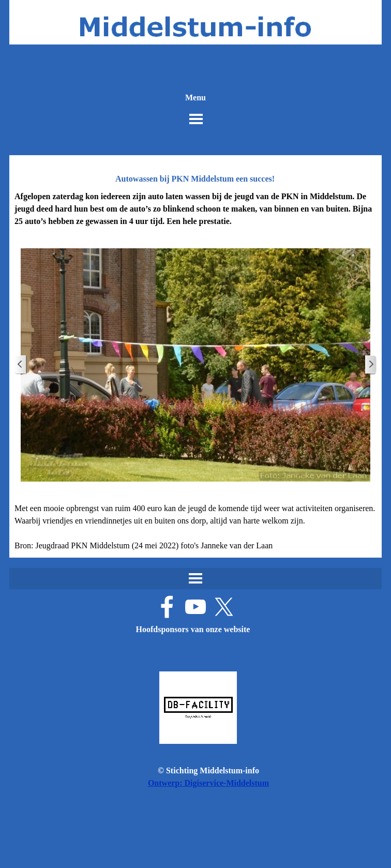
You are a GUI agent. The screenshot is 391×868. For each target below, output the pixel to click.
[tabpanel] (195, 209)
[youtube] (195, 607)
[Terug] (21, 365)
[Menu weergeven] (196, 119)
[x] (224, 607)
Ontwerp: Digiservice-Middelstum (208, 783)
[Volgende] (370, 365)
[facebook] (167, 607)
